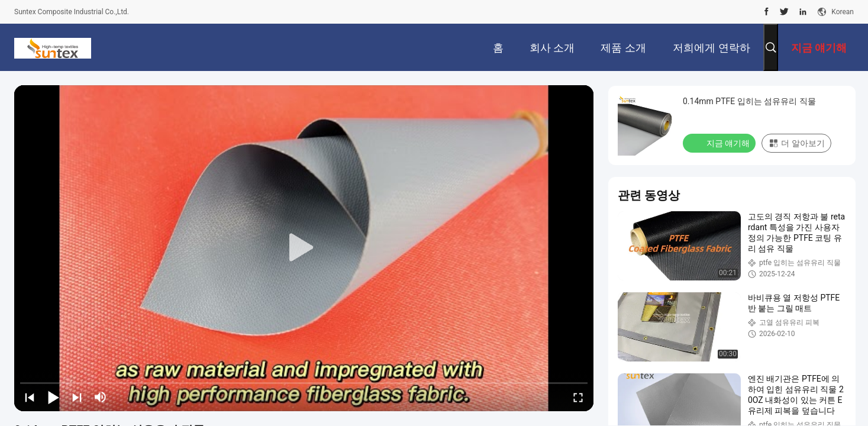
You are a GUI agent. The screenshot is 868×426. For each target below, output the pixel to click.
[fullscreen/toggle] (578, 397)
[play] (304, 248)
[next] (77, 397)
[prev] (30, 397)
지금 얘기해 (720, 143)
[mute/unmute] (101, 397)
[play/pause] (53, 397)
